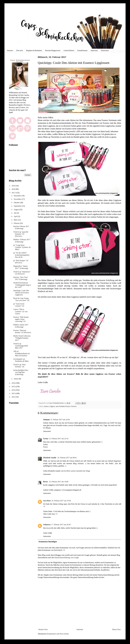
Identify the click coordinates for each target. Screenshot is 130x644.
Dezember (18, 196)
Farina (46, 439)
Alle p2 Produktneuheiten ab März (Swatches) (21, 353)
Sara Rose (47, 501)
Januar (16, 379)
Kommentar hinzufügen (48, 542)
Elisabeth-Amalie (50, 458)
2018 (14, 189)
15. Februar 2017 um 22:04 (60, 420)
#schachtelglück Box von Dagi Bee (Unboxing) (21, 372)
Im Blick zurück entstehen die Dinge (77, 471)
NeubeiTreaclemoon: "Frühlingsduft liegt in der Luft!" (22, 285)
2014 (14, 390)
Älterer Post (116, 629)
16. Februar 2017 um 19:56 (61, 501)
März (16, 220)
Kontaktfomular (82, 51)
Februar (17, 223)
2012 (14, 397)
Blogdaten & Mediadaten (34, 51)
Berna (46, 482)
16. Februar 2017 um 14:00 (59, 482)
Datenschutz (105, 51)
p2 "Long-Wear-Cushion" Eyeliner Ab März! (22, 247)
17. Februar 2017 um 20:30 (61, 525)
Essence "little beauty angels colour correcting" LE (21, 319)
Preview (74, 406)
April (16, 216)
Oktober (17, 203)
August (17, 210)
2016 (14, 383)
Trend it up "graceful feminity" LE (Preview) (21, 234)
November (18, 199)
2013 (14, 393)
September (18, 206)
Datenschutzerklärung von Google (67, 558)
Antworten (47, 431)
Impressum (94, 51)
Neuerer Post (43, 629)
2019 (14, 186)
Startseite (10, 51)
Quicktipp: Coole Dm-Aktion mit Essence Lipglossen (21, 293)
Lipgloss (52, 406)
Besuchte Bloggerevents (53, 51)
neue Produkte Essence (63, 406)
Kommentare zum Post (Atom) (58, 634)
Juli (15, 213)
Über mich (19, 51)
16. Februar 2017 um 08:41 (67, 458)
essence (46, 406)
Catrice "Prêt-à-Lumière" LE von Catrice (20, 311)
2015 (14, 387)
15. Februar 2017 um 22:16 (59, 439)
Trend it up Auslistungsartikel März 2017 (21, 346)
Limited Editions (69, 51)
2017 (14, 193)
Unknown (47, 525)
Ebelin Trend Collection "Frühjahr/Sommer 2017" (22, 338)
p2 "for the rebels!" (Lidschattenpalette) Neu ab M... (21, 255)
